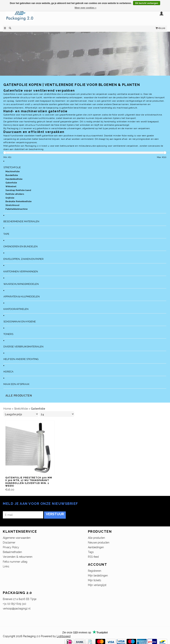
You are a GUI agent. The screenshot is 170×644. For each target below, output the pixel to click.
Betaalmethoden (12, 552)
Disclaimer (9, 543)
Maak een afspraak (16, 384)
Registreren (95, 571)
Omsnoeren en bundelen (20, 246)
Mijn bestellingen (98, 576)
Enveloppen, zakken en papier (24, 259)
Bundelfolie (12, 175)
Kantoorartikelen (16, 309)
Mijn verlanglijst (97, 585)
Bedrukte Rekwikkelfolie (19, 201)
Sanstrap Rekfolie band (18, 190)
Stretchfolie (12, 167)
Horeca (8, 372)
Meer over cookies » (86, 8)
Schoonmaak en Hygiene (20, 322)
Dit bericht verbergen (147, 3)
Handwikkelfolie (14, 179)
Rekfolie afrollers (15, 194)
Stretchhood (12, 205)
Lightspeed (64, 636)
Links (6, 566)
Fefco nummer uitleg (15, 562)
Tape (6, 234)
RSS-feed (93, 557)
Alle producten (19, 396)
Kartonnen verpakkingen (21, 271)
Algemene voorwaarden (17, 538)
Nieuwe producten (99, 543)
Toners (8, 334)
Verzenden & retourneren (18, 557)
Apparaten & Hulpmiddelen (22, 296)
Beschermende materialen (21, 221)
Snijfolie (10, 198)
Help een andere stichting (21, 359)
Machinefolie (13, 172)
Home (7, 409)
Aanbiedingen (96, 547)
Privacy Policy (11, 547)
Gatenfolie (11, 183)
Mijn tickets (94, 580)
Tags (91, 552)
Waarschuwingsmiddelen (21, 284)
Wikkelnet (11, 187)
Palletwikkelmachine (17, 209)
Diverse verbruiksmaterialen (23, 347)
